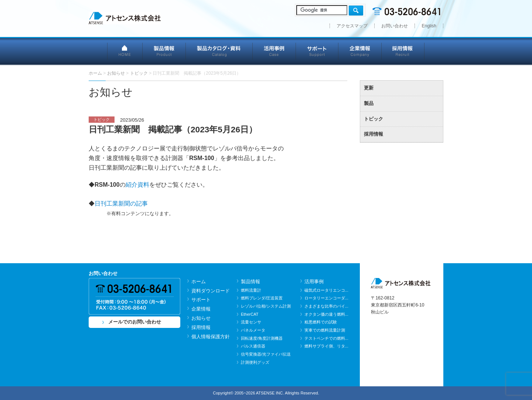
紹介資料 (137, 185)
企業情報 (360, 51)
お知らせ (201, 318)
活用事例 (274, 51)
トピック (374, 119)
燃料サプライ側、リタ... (326, 346)
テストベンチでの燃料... (326, 338)
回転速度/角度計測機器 (262, 338)
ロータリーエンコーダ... (326, 298)
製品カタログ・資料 (219, 51)
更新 (369, 88)
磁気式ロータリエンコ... (326, 290)
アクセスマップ (352, 26)
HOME (125, 51)
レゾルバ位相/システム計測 (266, 306)
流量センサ (251, 322)
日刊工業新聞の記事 (121, 204)
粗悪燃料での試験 (321, 322)
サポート (317, 51)
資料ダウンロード (211, 291)
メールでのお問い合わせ (135, 322)
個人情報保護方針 (211, 337)
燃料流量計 (251, 290)
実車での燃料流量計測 (325, 330)
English (429, 26)
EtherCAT (250, 314)
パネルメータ (253, 330)
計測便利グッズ (255, 362)
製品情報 (164, 51)
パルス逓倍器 (253, 346)
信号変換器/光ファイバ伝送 (266, 354)
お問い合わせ (395, 26)
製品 (369, 103)
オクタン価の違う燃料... (326, 314)
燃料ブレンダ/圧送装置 (262, 298)
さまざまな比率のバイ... (326, 306)
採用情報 (403, 51)
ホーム (199, 282)
